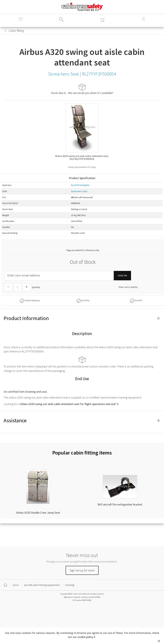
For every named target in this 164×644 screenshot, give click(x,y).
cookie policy (85, 637)
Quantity (36, 287)
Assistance (82, 420)
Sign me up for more (82, 570)
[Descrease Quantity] (8, 287)
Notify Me (122, 276)
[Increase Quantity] (27, 287)
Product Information (82, 318)
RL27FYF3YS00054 (80, 185)
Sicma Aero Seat (79, 191)
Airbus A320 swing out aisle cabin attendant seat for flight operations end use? (68, 404)
